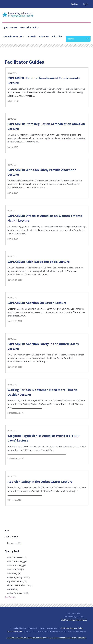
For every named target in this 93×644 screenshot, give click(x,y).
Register (75, 4)
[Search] (88, 39)
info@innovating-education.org (74, 620)
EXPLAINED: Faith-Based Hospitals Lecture (39, 262)
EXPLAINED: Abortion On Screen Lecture (37, 303)
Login (86, 4)
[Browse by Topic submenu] (38, 27)
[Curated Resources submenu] (23, 36)
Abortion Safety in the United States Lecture (40, 482)
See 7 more (10, 597)
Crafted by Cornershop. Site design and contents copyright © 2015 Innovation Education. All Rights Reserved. (46, 637)
